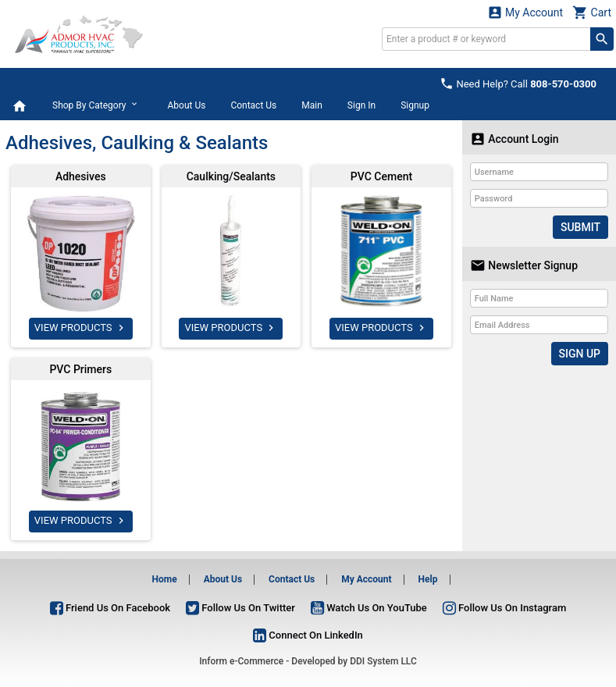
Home (165, 579)
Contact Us (253, 105)
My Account (525, 12)
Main (312, 105)
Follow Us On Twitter (240, 608)
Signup (415, 105)
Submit (580, 227)
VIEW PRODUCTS (81, 328)
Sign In (361, 105)
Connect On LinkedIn (308, 635)
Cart (592, 12)
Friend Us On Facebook (110, 608)
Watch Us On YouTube (369, 608)
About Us (186, 105)
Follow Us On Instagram (504, 608)
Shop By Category (97, 105)
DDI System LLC (383, 661)
